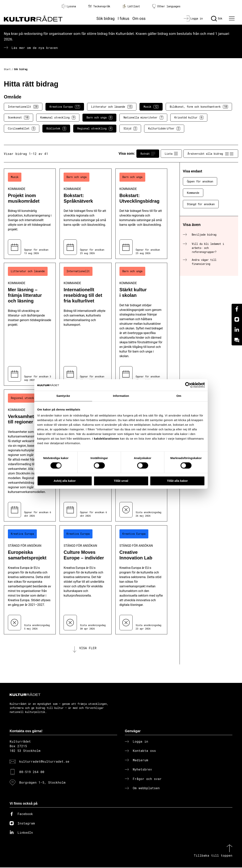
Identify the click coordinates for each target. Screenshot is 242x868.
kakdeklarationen (106, 439)
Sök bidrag (106, 18)
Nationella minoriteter (143, 118)
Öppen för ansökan (200, 181)
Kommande (193, 193)
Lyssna (69, 6)
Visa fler (88, 648)
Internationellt (23, 107)
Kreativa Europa (65, 107)
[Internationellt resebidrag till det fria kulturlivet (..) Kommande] (85, 324)
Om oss (139, 18)
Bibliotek (56, 128)
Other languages (166, 6)
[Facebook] (237, 309)
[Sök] (217, 18)
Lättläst (131, 6)
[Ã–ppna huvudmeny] (232, 18)
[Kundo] (237, 340)
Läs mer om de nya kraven (35, 48)
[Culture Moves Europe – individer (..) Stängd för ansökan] (85, 580)
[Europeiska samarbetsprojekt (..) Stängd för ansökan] (30, 580)
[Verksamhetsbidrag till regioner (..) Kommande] (30, 455)
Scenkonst (18, 118)
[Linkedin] (237, 330)
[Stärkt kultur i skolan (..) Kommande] (141, 324)
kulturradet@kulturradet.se (44, 762)
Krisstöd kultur (189, 118)
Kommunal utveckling (58, 118)
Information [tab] (121, 396)
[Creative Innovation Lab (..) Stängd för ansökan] (141, 580)
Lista (171, 154)
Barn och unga (99, 118)
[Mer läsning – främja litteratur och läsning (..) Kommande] (30, 324)
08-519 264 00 (32, 773)
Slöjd (130, 128)
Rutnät (148, 154)
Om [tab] (179, 396)
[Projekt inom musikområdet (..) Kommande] (30, 214)
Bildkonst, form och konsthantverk (199, 107)
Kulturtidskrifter (164, 128)
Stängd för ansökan (201, 204)
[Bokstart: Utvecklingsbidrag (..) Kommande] (141, 214)
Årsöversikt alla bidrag (211, 154)
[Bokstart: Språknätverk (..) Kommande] (85, 214)
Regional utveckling (95, 128)
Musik (151, 107)
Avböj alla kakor (65, 481)
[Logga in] (193, 18)
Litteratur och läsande (112, 107)
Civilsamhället (22, 128)
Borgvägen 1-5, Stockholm (42, 783)
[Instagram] (237, 319)
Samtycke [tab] (63, 396)
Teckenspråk (99, 6)
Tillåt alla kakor (177, 481)
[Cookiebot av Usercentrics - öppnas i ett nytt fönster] (188, 385)
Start (7, 69)
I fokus (124, 18)
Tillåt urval (121, 481)
